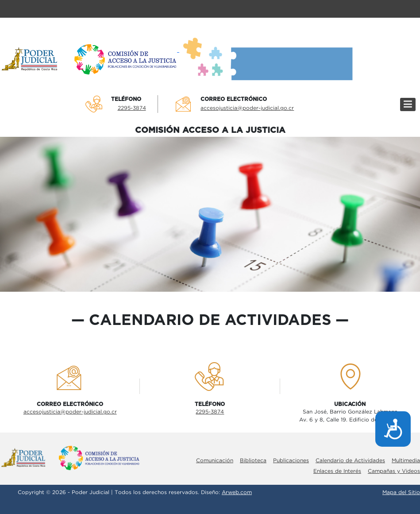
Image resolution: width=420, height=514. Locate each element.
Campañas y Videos (394, 471)
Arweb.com (237, 493)
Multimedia (406, 461)
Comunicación (215, 461)
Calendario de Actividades (350, 461)
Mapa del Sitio (401, 493)
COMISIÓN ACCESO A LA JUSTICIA (210, 130)
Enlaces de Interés (337, 471)
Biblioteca (253, 461)
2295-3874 (132, 108)
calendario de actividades (210, 321)
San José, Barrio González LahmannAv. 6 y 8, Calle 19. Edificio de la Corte (350, 416)
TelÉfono (126, 99)
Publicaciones (291, 461)
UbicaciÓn (350, 404)
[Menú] (408, 104)
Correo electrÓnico (234, 99)
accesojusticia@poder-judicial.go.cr (247, 108)
